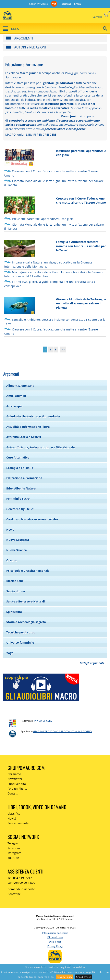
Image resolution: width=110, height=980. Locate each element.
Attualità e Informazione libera (28, 427)
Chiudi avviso (84, 977)
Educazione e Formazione (24, 478)
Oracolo (12, 560)
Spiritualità (14, 612)
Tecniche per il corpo (21, 632)
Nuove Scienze (16, 550)
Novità (12, 818)
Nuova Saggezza (18, 540)
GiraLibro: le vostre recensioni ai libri (32, 519)
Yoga (10, 653)
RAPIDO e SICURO (43, 721)
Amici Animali (16, 396)
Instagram (14, 853)
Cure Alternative (18, 457)
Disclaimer (55, 942)
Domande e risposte (21, 889)
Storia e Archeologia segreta (26, 622)
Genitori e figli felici (20, 509)
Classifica (14, 814)
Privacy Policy (65, 977)
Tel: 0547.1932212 (20, 878)
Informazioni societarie (55, 933)
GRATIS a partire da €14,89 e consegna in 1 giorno (62, 731)
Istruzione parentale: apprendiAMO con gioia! (43, 219)
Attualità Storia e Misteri (24, 437)
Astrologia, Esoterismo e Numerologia (33, 416)
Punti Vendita (17, 784)
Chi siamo (14, 774)
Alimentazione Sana (20, 386)
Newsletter (15, 779)
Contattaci (14, 894)
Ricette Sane (15, 581)
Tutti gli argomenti (91, 663)
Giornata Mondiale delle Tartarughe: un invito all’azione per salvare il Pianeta (81, 303)
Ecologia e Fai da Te (20, 468)
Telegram (14, 843)
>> (63, 350)
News (10, 530)
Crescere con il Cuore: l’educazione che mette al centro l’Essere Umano (81, 200)
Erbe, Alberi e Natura (21, 488)
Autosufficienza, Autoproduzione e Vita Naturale (40, 447)
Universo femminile (20, 643)
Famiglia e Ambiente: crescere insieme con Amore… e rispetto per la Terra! (81, 246)
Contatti (13, 793)
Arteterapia (14, 406)
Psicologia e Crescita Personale (28, 571)
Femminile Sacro (18, 499)
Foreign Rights (17, 788)
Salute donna (16, 591)
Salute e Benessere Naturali (26, 601)
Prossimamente (18, 823)
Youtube (13, 858)
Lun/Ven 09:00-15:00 (21, 883)
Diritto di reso (55, 937)
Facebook (14, 848)
